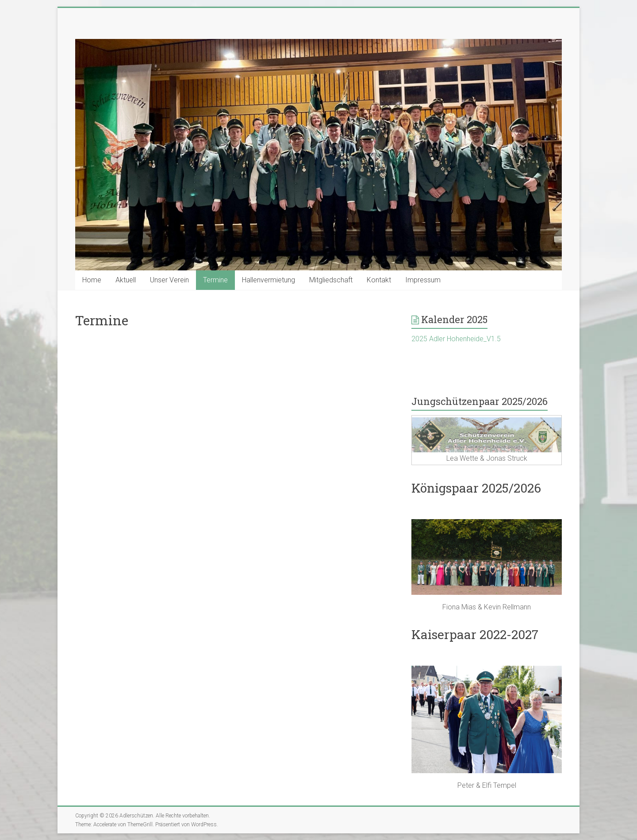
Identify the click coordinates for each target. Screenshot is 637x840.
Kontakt (379, 280)
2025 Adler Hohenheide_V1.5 (456, 339)
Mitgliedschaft (331, 280)
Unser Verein (169, 280)
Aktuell (126, 280)
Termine (215, 280)
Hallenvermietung (269, 280)
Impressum (423, 280)
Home (92, 280)
